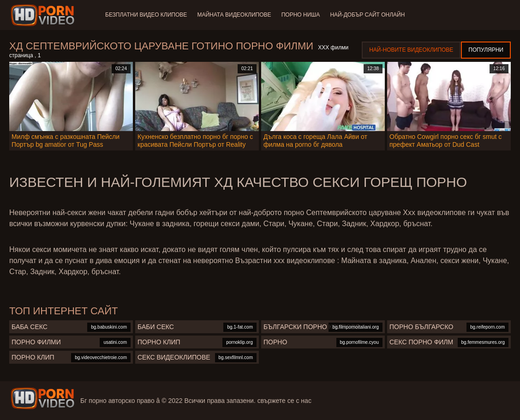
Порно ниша (302, 15)
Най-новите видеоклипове (411, 50)
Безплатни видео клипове (146, 15)
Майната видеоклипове (235, 15)
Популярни (486, 50)
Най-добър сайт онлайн (370, 15)
